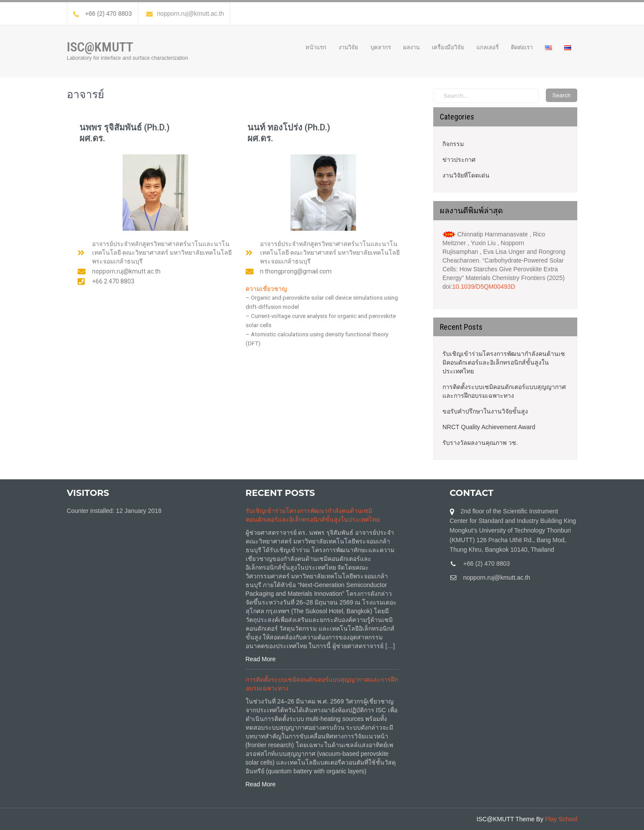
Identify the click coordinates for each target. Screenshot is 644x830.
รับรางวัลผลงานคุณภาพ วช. (480, 443)
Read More (261, 659)
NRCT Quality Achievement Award (489, 427)
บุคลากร (381, 47)
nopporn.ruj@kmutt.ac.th (185, 14)
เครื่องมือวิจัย (448, 47)
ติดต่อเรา (522, 47)
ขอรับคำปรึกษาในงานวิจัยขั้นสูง (485, 411)
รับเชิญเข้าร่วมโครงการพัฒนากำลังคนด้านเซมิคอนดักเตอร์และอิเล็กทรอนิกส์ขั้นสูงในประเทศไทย (504, 362)
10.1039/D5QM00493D (484, 287)
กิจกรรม (453, 144)
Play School (561, 819)
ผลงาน (411, 47)
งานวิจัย (348, 47)
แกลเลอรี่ (488, 47)
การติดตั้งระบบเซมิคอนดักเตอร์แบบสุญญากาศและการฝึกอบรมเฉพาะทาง (504, 391)
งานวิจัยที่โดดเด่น (466, 175)
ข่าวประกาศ (459, 160)
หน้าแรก (316, 47)
